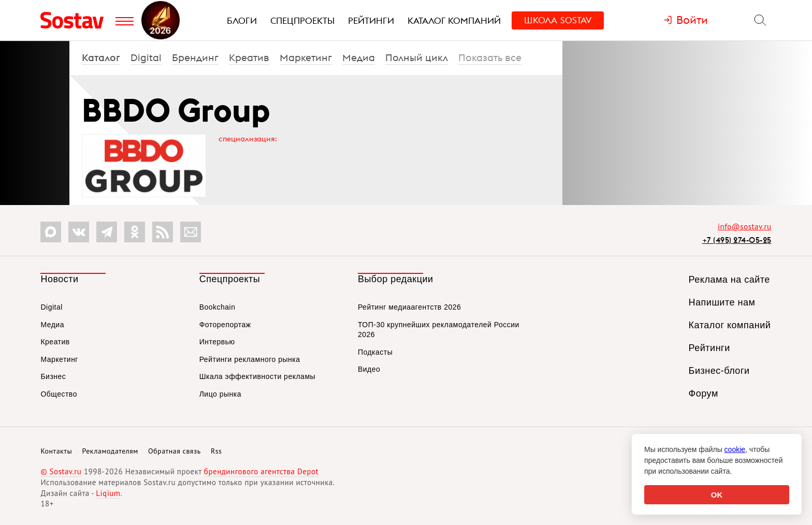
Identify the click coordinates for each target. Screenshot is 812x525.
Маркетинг (306, 57)
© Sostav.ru (61, 471)
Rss (216, 451)
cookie (735, 449)
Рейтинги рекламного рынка (250, 359)
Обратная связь (175, 451)
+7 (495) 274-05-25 (737, 240)
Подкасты (375, 352)
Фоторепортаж (225, 325)
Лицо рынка (220, 394)
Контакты (56, 451)
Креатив (249, 57)
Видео (369, 369)
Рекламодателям (110, 451)
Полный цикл (417, 57)
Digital (146, 57)
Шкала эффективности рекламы (257, 376)
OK (717, 495)
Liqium (108, 493)
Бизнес (53, 376)
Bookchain (218, 307)
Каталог (101, 57)
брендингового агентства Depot (261, 471)
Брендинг (195, 57)
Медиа (359, 57)
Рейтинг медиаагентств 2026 (409, 307)
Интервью (217, 342)
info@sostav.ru (745, 227)
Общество (59, 394)
